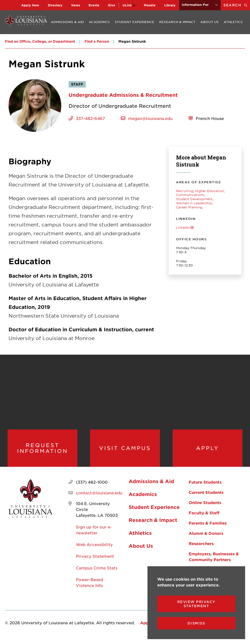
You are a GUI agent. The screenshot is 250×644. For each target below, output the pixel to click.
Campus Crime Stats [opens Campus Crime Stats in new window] (97, 573)
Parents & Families (208, 528)
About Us (210, 22)
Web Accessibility (94, 549)
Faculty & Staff (204, 518)
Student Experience (135, 22)
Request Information (42, 451)
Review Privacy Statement (196, 604)
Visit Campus (125, 450)
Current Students (206, 497)
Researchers (201, 548)
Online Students (205, 507)
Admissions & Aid (67, 22)
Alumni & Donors (206, 538)
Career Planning (189, 207)
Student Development (194, 199)
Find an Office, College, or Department (40, 41)
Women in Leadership (194, 203)
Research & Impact (177, 22)
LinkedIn (183, 227)
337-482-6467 (90, 118)
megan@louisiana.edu (150, 118)
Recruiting (185, 191)
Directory (55, 5)
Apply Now (30, 5)
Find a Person (97, 41)
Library (170, 5)
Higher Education (209, 191)
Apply (207, 450)
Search (237, 5)
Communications (190, 195)
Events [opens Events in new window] (94, 5)
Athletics (233, 22)
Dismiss (196, 623)
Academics (99, 22)
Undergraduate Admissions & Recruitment (123, 95)
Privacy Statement (95, 561)
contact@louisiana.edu (99, 498)
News (76, 5)
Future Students (205, 487)
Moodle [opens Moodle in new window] (150, 5)
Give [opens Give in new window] (112, 5)
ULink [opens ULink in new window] (127, 5)
